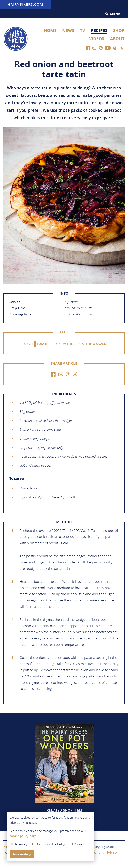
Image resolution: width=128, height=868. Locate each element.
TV (83, 31)
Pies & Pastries (63, 344)
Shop (119, 31)
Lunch (42, 344)
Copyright (96, 852)
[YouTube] (108, 48)
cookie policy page (23, 836)
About (117, 39)
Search (115, 14)
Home (50, 31)
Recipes (99, 31)
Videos (97, 39)
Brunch (27, 344)
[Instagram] (95, 48)
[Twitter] (121, 48)
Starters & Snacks (93, 344)
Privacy (112, 852)
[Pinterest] (101, 48)
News (68, 31)
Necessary (19, 844)
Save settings (22, 854)
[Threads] (115, 48)
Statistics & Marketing (49, 844)
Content (77, 844)
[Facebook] (88, 48)
